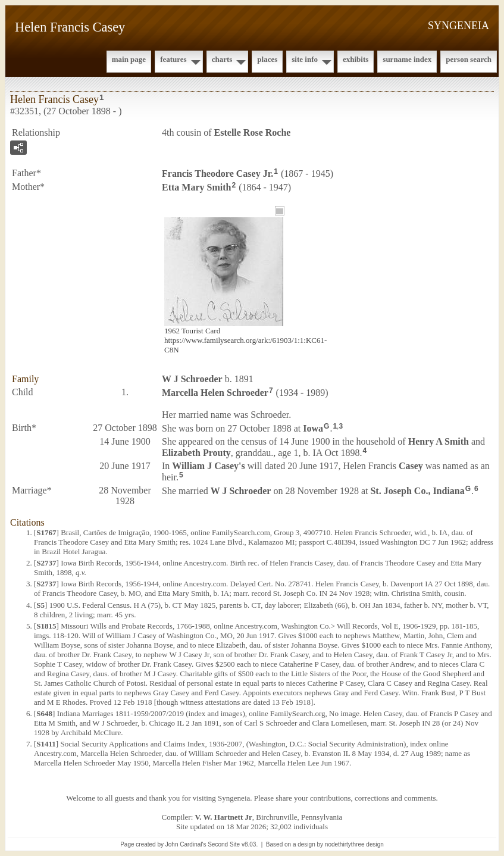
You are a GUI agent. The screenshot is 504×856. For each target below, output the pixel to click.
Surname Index (407, 59)
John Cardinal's (186, 844)
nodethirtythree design (354, 844)
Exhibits (356, 59)
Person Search (469, 59)
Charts (222, 59)
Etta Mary (196, 187)
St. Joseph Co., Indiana (417, 491)
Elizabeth (196, 453)
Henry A (439, 441)
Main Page (129, 59)
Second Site (224, 844)
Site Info (305, 59)
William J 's (208, 466)
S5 (40, 605)
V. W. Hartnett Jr (224, 817)
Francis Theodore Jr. (217, 174)
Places (267, 59)
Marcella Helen (215, 392)
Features (173, 59)
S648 (44, 713)
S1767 (46, 532)
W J (192, 379)
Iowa (313, 428)
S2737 (46, 563)
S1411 (46, 744)
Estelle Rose (253, 132)
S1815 (46, 626)
